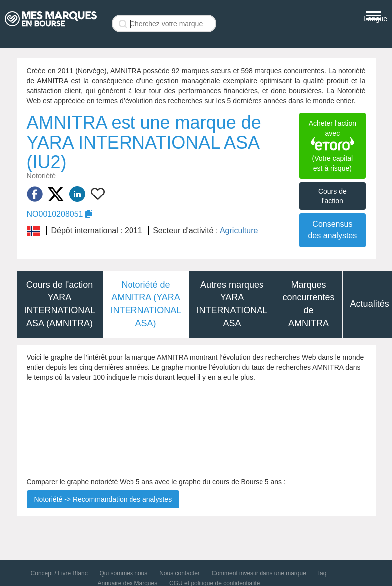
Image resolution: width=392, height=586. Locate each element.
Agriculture (239, 231)
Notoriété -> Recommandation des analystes (103, 499)
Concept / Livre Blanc (59, 573)
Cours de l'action (332, 196)
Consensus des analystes (332, 230)
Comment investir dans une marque (259, 573)
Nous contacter (180, 573)
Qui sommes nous (124, 573)
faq (323, 573)
